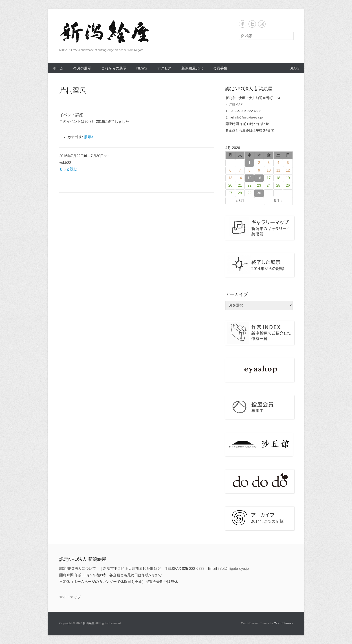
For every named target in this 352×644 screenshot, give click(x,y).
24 (269, 185)
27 (230, 193)
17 (269, 178)
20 (230, 185)
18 (278, 178)
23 (259, 185)
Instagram (262, 24)
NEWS (142, 68)
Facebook (243, 24)
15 (249, 178)
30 (259, 193)
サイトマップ (70, 597)
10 (269, 170)
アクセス (164, 68)
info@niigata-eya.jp (249, 117)
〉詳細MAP (234, 104)
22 (249, 185)
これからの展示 (114, 68)
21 (240, 185)
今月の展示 (82, 68)
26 (288, 185)
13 (230, 178)
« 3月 (240, 201)
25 (278, 185)
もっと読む (68, 169)
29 (249, 193)
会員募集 (220, 68)
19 (288, 178)
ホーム (58, 68)
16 (259, 178)
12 (288, 170)
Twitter (252, 24)
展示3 (89, 137)
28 (240, 193)
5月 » (278, 201)
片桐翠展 (73, 91)
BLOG (295, 68)
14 (240, 178)
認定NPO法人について (78, 569)
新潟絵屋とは (192, 68)
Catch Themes (283, 623)
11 (278, 170)
